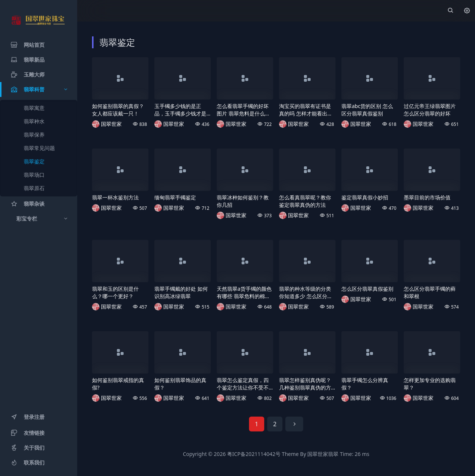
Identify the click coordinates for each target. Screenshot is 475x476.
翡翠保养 (34, 135)
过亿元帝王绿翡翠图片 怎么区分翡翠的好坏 (430, 110)
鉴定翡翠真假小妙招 (365, 197)
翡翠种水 (34, 121)
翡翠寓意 (34, 108)
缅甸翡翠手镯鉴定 (175, 197)
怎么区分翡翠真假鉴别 (367, 289)
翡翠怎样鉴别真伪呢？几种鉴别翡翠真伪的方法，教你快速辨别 (305, 384)
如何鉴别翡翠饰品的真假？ (180, 384)
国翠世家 (111, 124)
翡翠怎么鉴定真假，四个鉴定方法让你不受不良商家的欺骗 (243, 384)
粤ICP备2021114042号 (254, 454)
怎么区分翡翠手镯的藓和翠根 (430, 292)
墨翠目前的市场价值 (427, 197)
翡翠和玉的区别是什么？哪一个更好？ (115, 292)
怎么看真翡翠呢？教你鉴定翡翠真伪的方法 (305, 201)
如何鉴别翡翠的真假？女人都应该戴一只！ (118, 110)
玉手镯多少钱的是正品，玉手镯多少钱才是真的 (180, 110)
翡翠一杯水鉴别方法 (115, 197)
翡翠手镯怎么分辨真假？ (365, 384)
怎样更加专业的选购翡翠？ (430, 384)
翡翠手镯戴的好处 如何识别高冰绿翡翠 (181, 292)
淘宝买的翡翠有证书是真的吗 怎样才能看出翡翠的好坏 (306, 110)
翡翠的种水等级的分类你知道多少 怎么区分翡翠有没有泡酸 (306, 293)
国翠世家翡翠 (323, 454)
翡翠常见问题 (39, 148)
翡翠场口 (34, 175)
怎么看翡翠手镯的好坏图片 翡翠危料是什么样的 (243, 110)
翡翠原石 (34, 188)
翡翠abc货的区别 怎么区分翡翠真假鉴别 (367, 110)
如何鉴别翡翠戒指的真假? (118, 384)
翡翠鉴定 (34, 161)
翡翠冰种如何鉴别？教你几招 (243, 201)
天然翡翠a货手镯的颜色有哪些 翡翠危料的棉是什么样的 (244, 293)
